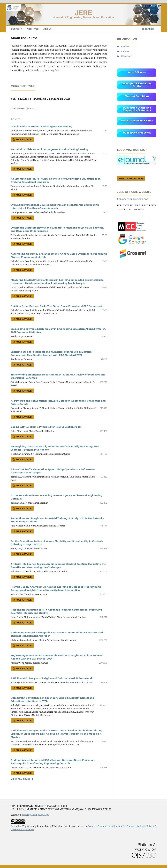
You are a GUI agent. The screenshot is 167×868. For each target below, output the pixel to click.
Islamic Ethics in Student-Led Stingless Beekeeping (42, 127)
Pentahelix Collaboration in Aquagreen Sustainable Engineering (49, 149)
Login (158, 6)
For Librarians (124, 56)
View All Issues (20, 779)
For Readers (123, 46)
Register (146, 6)
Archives (33, 29)
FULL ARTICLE (23, 139)
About (48, 29)
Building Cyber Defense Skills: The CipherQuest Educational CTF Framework (57, 306)
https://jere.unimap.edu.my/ (132, 199)
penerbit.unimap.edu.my (35, 815)
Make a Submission (131, 178)
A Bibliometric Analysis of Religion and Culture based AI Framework (52, 678)
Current (16, 29)
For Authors (123, 51)
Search (148, 29)
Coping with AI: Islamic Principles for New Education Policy (46, 427)
